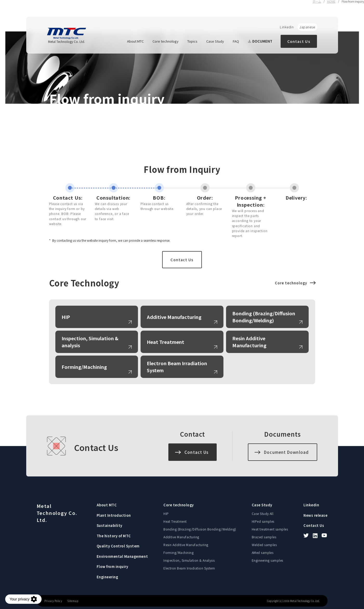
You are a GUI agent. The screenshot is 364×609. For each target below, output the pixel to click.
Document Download (286, 452)
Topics (192, 41)
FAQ (236, 41)
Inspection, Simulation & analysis (90, 342)
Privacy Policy (53, 601)
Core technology (166, 41)
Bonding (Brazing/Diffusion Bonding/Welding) (264, 317)
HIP (66, 317)
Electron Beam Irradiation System (177, 367)
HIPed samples (263, 521)
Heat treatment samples (270, 529)
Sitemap (73, 601)
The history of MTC (114, 536)
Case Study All (263, 513)
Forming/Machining (84, 367)
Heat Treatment (166, 342)
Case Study (215, 41)
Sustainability (110, 525)
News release (315, 515)
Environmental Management (122, 556)
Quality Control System (118, 546)
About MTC (135, 41)
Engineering (107, 577)
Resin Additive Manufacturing (249, 342)
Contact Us (299, 41)
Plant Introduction (114, 515)
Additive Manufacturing (174, 317)
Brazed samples (264, 537)
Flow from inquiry (112, 567)
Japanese (307, 27)
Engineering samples (267, 560)
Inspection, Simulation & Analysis (189, 560)
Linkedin (287, 27)
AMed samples (263, 552)
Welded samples (264, 545)
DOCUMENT (260, 41)
